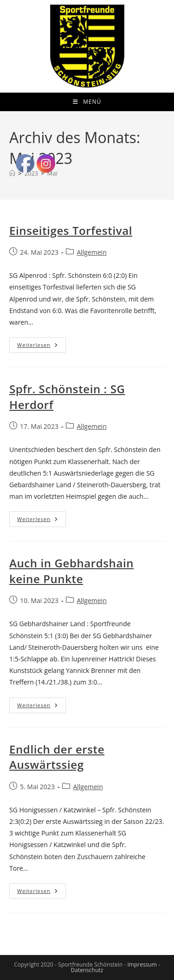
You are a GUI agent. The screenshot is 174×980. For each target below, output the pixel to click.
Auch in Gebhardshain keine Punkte (71, 571)
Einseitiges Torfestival (71, 230)
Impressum (142, 964)
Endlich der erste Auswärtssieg (57, 757)
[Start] (12, 173)
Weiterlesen (42, 347)
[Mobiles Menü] (87, 102)
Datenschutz (87, 970)
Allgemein (91, 252)
